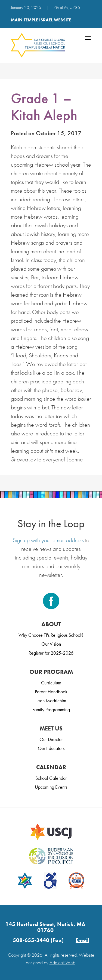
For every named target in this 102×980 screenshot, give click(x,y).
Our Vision (51, 644)
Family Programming (51, 709)
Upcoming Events (51, 787)
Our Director (51, 739)
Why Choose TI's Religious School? (51, 635)
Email (82, 940)
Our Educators (51, 748)
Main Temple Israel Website (41, 20)
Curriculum (51, 683)
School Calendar (51, 778)
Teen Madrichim (51, 701)
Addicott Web (62, 963)
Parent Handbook (51, 692)
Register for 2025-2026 (51, 653)
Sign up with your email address (48, 540)
